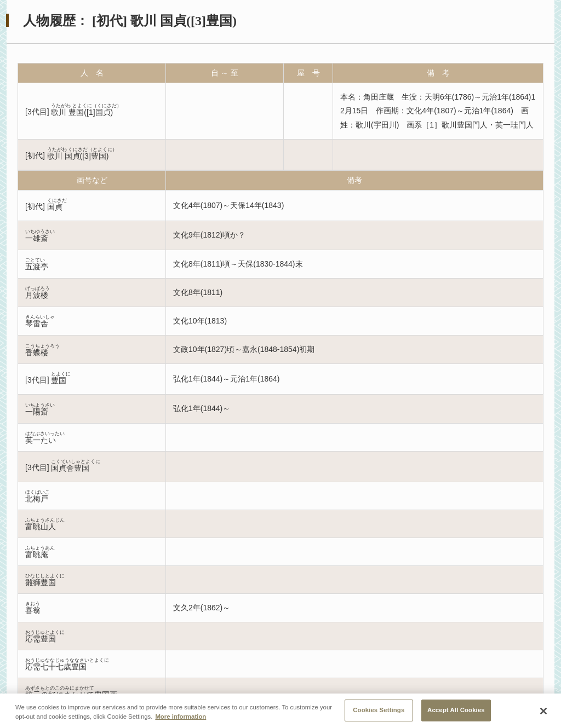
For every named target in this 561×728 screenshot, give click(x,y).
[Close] (543, 715)
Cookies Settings (379, 714)
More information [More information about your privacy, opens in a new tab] (181, 720)
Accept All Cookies (456, 714)
